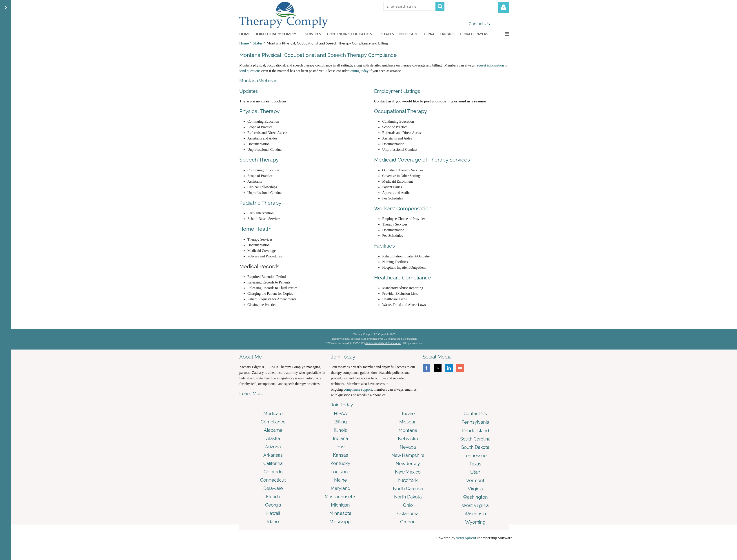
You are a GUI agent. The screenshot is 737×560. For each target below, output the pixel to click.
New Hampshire (408, 455)
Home (244, 43)
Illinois (341, 430)
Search (440, 6)
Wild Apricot (466, 538)
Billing (341, 422)
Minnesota (340, 513)
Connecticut (273, 480)
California (273, 463)
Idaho (273, 522)
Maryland (341, 488)
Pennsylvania (475, 422)
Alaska (273, 438)
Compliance (273, 422)
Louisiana (340, 472)
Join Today (342, 405)
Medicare (273, 414)
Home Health (255, 229)
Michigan (340, 505)
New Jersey (408, 464)
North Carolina (408, 489)
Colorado (273, 472)
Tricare (408, 414)
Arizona (273, 447)
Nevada (408, 447)
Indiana (341, 438)
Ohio (408, 505)
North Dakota (408, 497)
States (258, 43)
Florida (273, 497)
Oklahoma (408, 514)
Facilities (384, 246)
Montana (408, 430)
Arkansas (273, 455)
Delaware (273, 488)
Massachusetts (341, 497)
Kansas (341, 455)
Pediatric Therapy (260, 203)
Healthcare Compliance (403, 278)
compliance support (358, 389)
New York (408, 480)
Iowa (340, 447)
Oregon (408, 522)
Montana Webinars (259, 81)
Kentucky (340, 463)
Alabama (273, 430)
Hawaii (273, 513)
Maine (341, 480)
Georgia (273, 505)
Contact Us (479, 24)
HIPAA (341, 414)
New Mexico (408, 472)
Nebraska (408, 439)
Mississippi (340, 522)
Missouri (408, 422)
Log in (503, 7)
